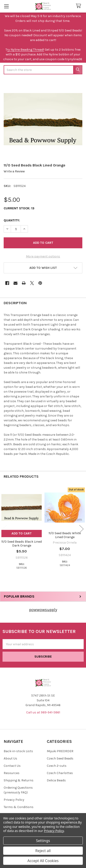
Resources (12, 773)
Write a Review (14, 171)
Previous (5, 529)
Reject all (43, 851)
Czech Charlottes (60, 773)
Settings (43, 841)
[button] (43, 268)
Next (81, 529)
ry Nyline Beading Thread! (25, 50)
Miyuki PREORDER (60, 751)
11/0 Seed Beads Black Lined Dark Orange (22, 544)
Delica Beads (56, 780)
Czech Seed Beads (60, 758)
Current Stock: (19, 208)
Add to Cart (22, 533)
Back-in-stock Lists (18, 751)
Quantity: (12, 220)
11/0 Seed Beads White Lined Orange (65, 535)
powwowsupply (43, 610)
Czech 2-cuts (57, 766)
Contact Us (12, 766)
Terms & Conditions (19, 807)
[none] (43, 119)
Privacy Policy (14, 800)
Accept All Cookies (43, 861)
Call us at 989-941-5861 (43, 712)
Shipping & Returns (19, 780)
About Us (10, 758)
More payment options (43, 256)
